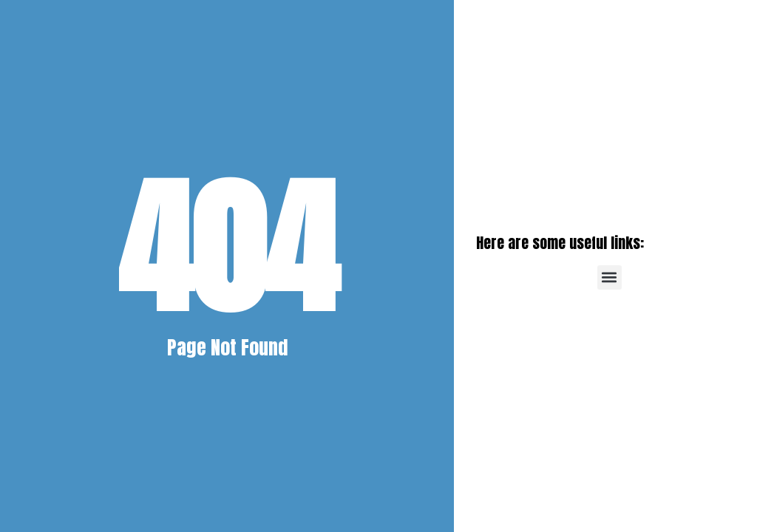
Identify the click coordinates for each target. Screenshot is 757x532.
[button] (610, 277)
